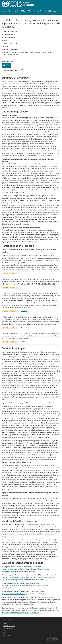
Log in (58, 10)
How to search (13, 11)
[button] (22, 70)
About (4, 11)
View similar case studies (11, 71)
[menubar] (29, 11)
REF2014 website (9, 626)
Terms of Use (38, 11)
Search (5, 623)
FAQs (23, 11)
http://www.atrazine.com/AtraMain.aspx (14, 594)
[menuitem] (4, 11)
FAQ (5, 631)
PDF (6, 65)
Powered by (53, 637)
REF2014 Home (51, 11)
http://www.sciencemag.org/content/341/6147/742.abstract (20, 613)
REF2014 (17, 4)
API (29, 11)
